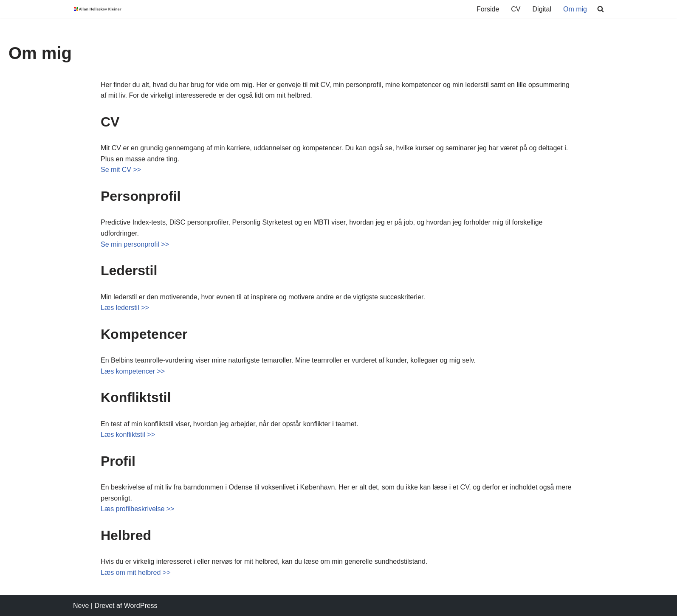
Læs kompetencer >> (133, 371)
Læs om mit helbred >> (136, 572)
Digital (542, 9)
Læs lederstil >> (125, 308)
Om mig (575, 9)
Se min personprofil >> (135, 244)
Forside (488, 9)
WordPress (141, 606)
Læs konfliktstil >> (128, 435)
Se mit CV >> (121, 170)
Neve (81, 606)
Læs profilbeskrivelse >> (137, 509)
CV (516, 9)
